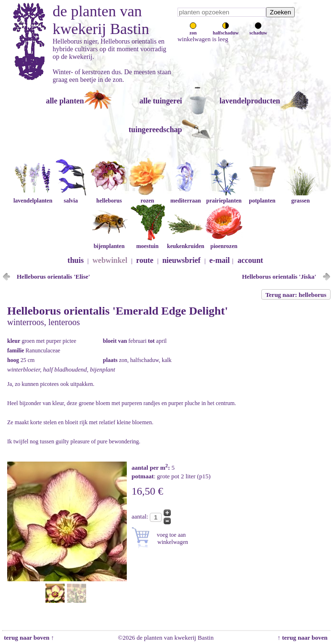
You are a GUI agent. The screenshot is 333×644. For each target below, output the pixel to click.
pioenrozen (224, 243)
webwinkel (110, 260)
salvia (71, 197)
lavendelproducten (250, 101)
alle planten (65, 101)
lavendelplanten (33, 197)
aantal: (141, 516)
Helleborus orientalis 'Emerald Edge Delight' (117, 311)
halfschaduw (226, 30)
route (145, 260)
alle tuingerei (161, 101)
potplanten (262, 197)
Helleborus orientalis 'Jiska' (279, 277)
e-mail (220, 260)
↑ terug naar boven (304, 638)
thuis (76, 260)
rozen (147, 197)
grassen (300, 197)
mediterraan (186, 197)
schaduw (258, 30)
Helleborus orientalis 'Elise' (53, 277)
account (250, 260)
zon (193, 30)
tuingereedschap (155, 130)
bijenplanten (109, 243)
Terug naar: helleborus (296, 295)
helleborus (109, 197)
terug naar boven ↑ (28, 638)
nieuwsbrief (181, 260)
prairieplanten (224, 197)
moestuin (147, 243)
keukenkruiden (186, 243)
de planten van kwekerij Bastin (101, 20)
